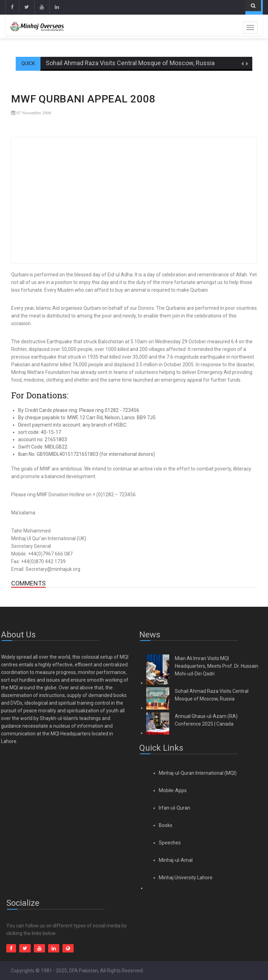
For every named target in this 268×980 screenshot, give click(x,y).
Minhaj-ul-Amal (176, 860)
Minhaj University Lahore (186, 878)
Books (166, 825)
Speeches (170, 843)
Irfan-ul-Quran (174, 808)
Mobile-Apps (173, 790)
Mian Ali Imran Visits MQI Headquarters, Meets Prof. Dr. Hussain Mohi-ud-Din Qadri (217, 666)
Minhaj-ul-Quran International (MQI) (198, 773)
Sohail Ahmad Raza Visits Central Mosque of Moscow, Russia (130, 63)
